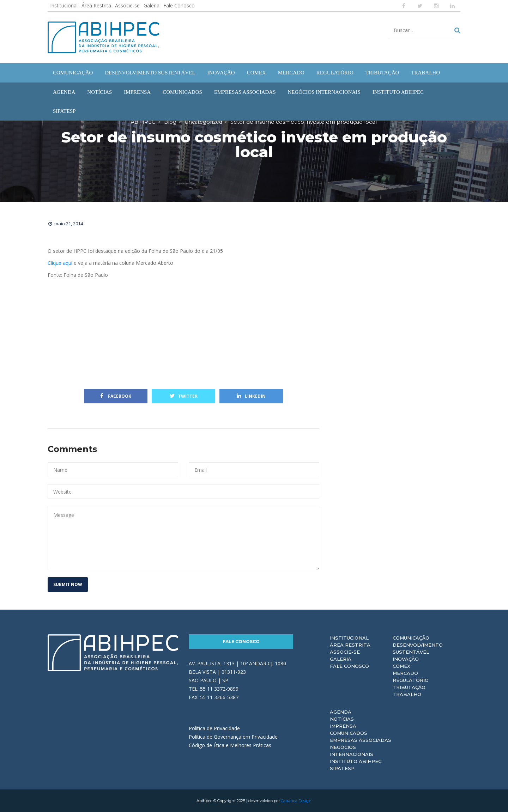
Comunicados (349, 733)
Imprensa (343, 726)
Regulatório (411, 680)
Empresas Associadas (361, 740)
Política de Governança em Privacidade (233, 737)
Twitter (184, 396)
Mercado (405, 673)
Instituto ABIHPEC (356, 761)
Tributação (409, 687)
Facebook (116, 396)
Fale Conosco (179, 5)
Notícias (342, 719)
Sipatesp (342, 768)
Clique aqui (60, 263)
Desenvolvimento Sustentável (418, 648)
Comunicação (411, 638)
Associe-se (127, 5)
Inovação (406, 659)
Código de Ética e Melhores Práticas (230, 745)
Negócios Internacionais (352, 751)
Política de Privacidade (214, 728)
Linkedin (251, 396)
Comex (401, 666)
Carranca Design (296, 801)
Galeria (152, 5)
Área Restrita (96, 5)
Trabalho (407, 694)
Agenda (341, 712)
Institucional (64, 5)
